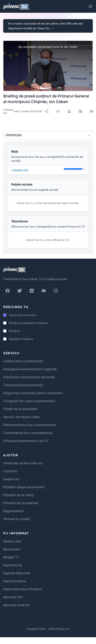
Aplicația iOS (13, 597)
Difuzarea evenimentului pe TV (26, 441)
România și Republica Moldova (28, 323)
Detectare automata (22, 315)
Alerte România (15, 581)
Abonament (12, 549)
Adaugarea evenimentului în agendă (30, 369)
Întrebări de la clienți (18, 495)
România (14, 331)
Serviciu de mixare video (21, 417)
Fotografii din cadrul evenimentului (29, 401)
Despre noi (11, 479)
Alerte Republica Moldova (23, 589)
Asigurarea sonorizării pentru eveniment (33, 393)
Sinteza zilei (12, 541)
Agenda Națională (17, 573)
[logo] (15, 269)
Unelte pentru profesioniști (23, 361)
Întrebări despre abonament (24, 487)
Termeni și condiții (17, 519)
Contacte (10, 471)
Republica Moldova (21, 339)
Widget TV (11, 557)
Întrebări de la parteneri (21, 503)
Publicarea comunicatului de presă (29, 377)
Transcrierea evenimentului (23, 385)
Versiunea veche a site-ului (23, 463)
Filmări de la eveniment (20, 409)
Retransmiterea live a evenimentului (30, 425)
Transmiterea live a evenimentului (28, 433)
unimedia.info (20, 170)
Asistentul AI (13, 565)
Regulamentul (13, 511)
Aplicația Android (16, 605)
